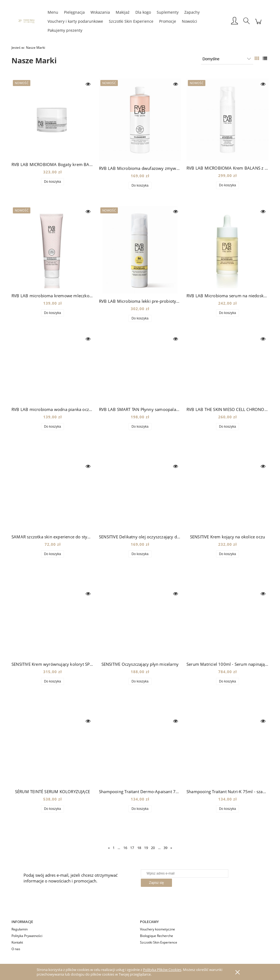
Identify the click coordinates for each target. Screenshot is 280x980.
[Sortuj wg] (227, 59)
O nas (16, 949)
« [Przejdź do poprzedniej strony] (109, 848)
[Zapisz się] (156, 883)
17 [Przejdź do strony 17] (132, 848)
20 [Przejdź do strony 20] (153, 848)
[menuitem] (53, 12)
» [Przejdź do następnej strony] (171, 848)
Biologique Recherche (157, 936)
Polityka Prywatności (27, 936)
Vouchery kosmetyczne (157, 929)
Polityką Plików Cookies (162, 970)
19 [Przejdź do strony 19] (146, 848)
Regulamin (20, 929)
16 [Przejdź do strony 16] (125, 848)
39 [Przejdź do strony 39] (165, 848)
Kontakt (17, 942)
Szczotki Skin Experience (159, 942)
